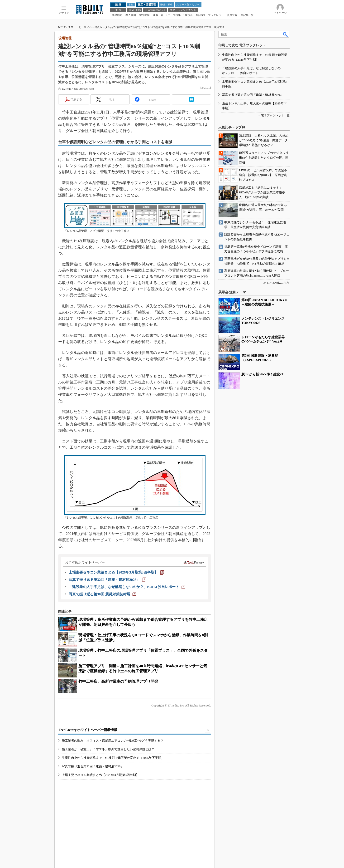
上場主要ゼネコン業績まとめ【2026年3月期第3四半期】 (100, 775)
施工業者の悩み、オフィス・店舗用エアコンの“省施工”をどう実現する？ (113, 741)
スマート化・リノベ (80, 27)
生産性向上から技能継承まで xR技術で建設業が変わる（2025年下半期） (113, 758)
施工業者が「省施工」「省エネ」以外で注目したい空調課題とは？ (108, 749)
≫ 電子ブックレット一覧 (274, 115)
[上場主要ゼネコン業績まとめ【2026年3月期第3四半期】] (116, 572)
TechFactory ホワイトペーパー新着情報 (88, 730)
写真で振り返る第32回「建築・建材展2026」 (93, 766)
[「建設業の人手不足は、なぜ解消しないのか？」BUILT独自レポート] (127, 587)
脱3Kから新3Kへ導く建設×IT (263, 374)
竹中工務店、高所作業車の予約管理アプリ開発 (118, 681)
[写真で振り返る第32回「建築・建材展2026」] (107, 580)
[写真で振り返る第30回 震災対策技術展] (103, 594)
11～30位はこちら (278, 283)
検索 (286, 34)
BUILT (62, 27)
